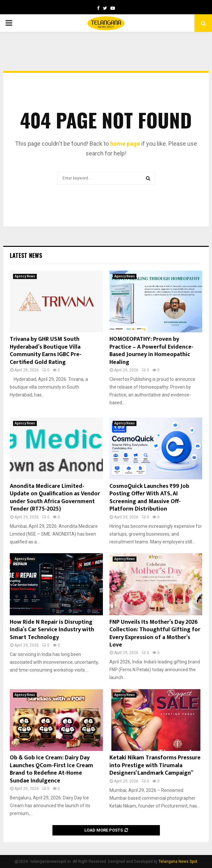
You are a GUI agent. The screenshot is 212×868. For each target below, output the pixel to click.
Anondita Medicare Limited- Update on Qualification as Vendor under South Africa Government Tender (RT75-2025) (55, 498)
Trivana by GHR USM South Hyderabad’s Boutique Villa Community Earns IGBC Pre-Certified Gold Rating (46, 351)
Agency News (25, 276)
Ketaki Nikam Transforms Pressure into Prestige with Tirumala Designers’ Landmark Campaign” (155, 765)
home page (125, 144)
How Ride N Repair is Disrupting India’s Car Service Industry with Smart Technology (52, 630)
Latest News (26, 255)
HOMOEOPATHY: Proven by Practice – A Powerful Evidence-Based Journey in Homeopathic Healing (151, 351)
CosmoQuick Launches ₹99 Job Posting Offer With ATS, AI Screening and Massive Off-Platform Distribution (149, 498)
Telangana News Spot (178, 861)
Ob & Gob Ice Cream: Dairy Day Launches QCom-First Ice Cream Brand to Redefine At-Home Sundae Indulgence (51, 769)
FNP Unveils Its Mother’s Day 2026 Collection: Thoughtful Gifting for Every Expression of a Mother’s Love (155, 634)
